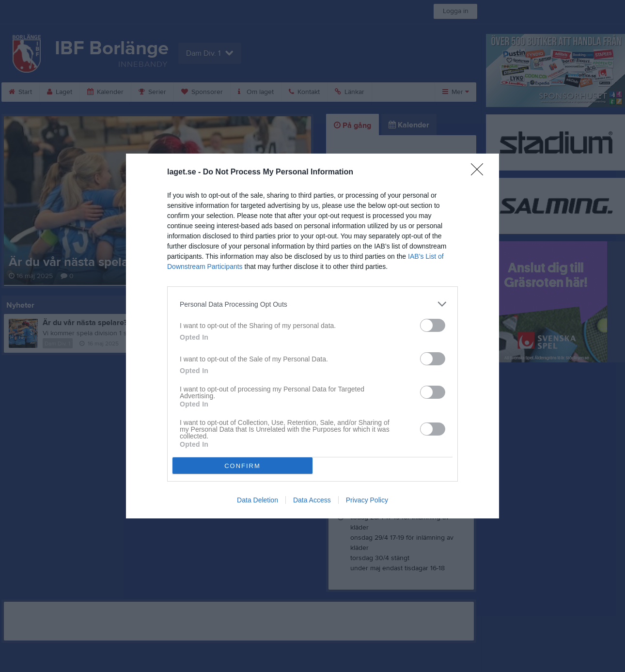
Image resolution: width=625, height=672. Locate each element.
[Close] (480, 172)
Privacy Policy (367, 500)
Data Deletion (258, 500)
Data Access (312, 500)
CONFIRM (242, 466)
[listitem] (312, 304)
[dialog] (312, 336)
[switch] (433, 325)
